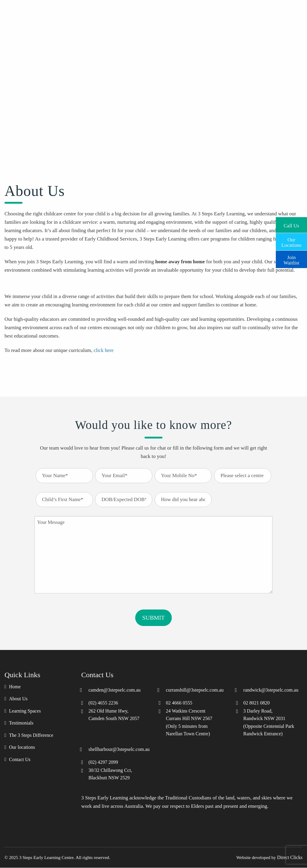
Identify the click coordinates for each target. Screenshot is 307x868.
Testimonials (21, 723)
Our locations (22, 748)
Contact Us (20, 760)
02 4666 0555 (179, 703)
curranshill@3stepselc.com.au (195, 690)
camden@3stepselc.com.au (115, 690)
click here (104, 350)
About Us (18, 699)
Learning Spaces (25, 711)
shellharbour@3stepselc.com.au (119, 749)
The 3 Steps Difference (31, 735)
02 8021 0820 (257, 703)
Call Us (291, 225)
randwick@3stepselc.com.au (271, 690)
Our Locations (291, 242)
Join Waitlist (291, 259)
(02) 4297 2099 (103, 762)
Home (15, 687)
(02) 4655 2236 (103, 703)
